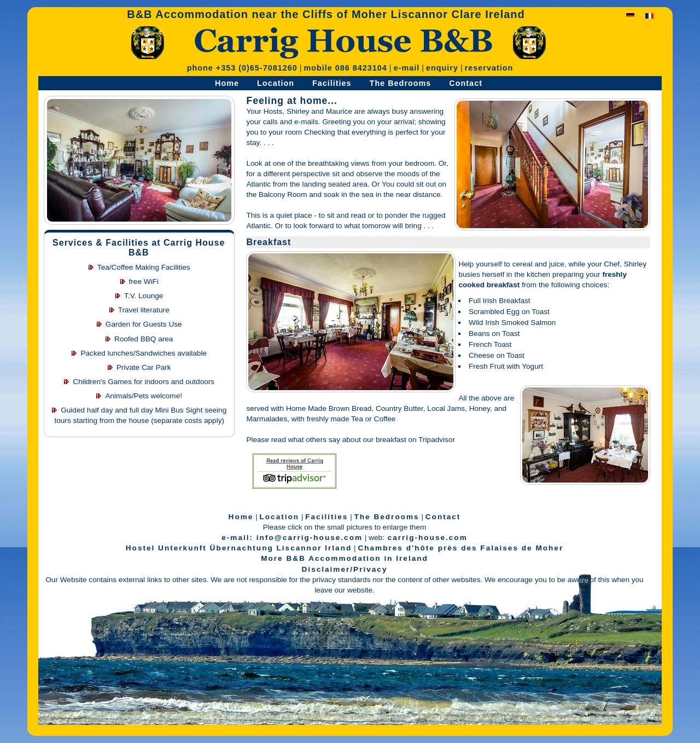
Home (227, 83)
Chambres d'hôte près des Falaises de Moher (460, 548)
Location (276, 83)
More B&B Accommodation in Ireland (345, 558)
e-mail (407, 68)
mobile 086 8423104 (345, 68)
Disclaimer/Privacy (345, 569)
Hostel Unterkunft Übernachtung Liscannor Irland (239, 548)
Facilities (332, 83)
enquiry (442, 68)
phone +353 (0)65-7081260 (242, 68)
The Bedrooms (401, 83)
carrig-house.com (426, 538)
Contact (466, 83)
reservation (489, 68)
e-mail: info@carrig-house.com (292, 538)
